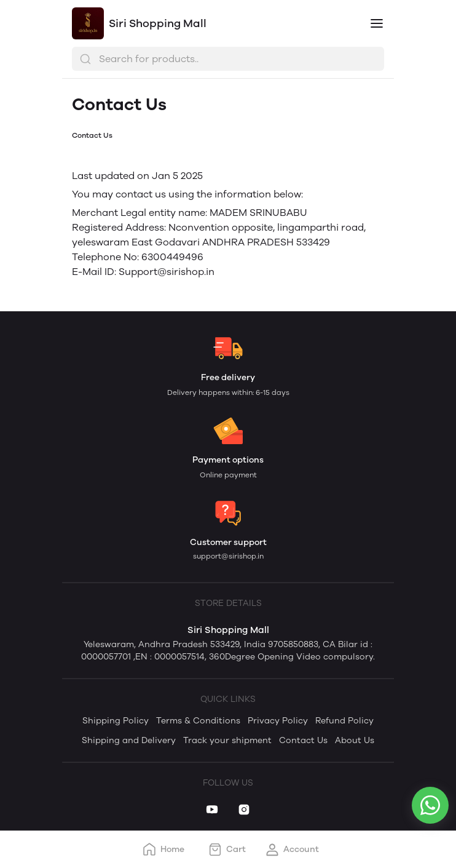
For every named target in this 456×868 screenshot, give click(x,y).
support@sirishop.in (228, 556)
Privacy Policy (278, 721)
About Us (355, 740)
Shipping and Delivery (129, 740)
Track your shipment (227, 740)
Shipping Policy (116, 721)
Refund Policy (344, 721)
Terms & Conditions (198, 721)
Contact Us (303, 740)
